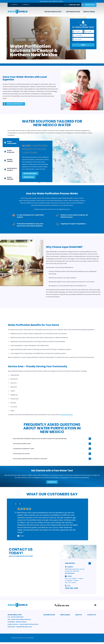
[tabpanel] (62, 157)
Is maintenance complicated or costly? (52, 450)
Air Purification (73, 12)
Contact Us (25, 5)
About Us (14, 5)
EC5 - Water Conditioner (15, 619)
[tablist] (11, 161)
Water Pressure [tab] (9, 174)
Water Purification (53, 12)
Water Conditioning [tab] (11, 149)
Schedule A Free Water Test (13, 104)
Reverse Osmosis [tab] (9, 160)
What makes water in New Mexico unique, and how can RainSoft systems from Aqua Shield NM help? (52, 440)
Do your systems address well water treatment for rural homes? (52, 460)
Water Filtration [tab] (10, 155)
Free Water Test (88, 5)
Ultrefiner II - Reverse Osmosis (17, 624)
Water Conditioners (30, 176)
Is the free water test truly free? (52, 455)
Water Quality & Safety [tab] (9, 167)
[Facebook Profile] (95, 607)
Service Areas (89, 12)
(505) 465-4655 (71, 590)
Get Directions (70, 575)
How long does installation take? (52, 445)
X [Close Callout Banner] (96, 1)
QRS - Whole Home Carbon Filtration (19, 621)
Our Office (78, 565)
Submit (83, 45)
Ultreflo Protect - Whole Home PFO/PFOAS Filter (23, 626)
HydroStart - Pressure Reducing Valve (20, 629)
